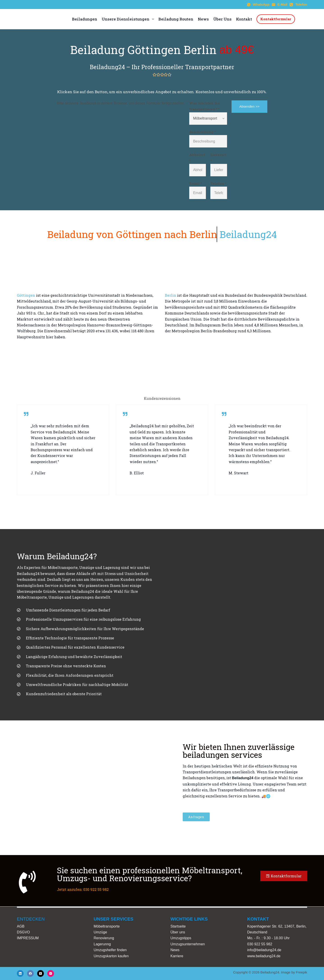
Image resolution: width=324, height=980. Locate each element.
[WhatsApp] (258, 5)
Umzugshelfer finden (110, 950)
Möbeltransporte (107, 926)
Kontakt (244, 19)
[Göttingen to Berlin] (162, 365)
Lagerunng (102, 944)
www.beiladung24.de (264, 956)
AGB (21, 926)
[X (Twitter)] (40, 973)
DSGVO (23, 932)
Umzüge (100, 932)
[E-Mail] (280, 5)
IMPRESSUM (28, 938)
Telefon (218, 183)
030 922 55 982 (260, 944)
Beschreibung (203, 132)
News (203, 19)
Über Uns (222, 19)
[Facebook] (30, 973)
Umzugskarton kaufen (111, 956)
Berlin (171, 295)
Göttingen (26, 295)
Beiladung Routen (176, 19)
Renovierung (104, 938)
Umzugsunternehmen (188, 944)
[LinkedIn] (20, 973)
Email (196, 183)
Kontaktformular (276, 19)
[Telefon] (298, 5)
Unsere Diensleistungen (128, 19)
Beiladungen (85, 19)
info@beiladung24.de (264, 950)
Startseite (178, 926)
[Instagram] (51, 973)
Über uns (178, 932)
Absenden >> (249, 106)
